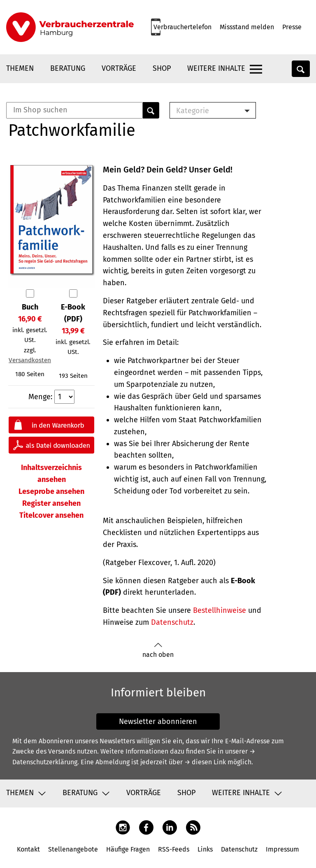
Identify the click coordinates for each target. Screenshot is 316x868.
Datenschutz (172, 622)
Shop (162, 68)
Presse (292, 27)
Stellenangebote (73, 849)
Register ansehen (51, 503)
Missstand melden (247, 27)
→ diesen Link (205, 762)
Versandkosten (30, 360)
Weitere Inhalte (216, 68)
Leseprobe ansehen (51, 491)
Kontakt (28, 849)
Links (205, 849)
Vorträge (119, 68)
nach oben (158, 650)
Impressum (282, 849)
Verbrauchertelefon (182, 27)
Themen (20, 68)
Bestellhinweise (220, 610)
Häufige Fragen (128, 849)
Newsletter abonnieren (158, 721)
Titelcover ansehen (51, 515)
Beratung (68, 68)
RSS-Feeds (174, 849)
